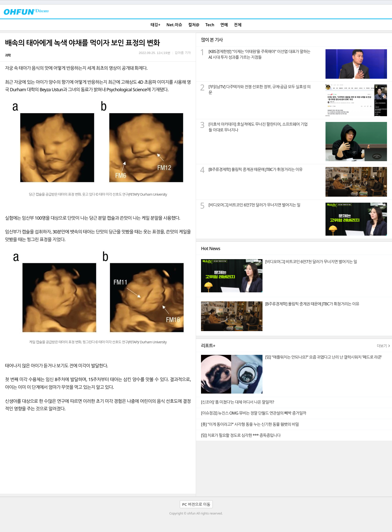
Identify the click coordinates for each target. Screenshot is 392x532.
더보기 (382, 346)
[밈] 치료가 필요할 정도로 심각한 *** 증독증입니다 (241, 435)
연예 (224, 25)
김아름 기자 (183, 53)
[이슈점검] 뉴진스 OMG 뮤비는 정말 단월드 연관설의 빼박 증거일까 (253, 413)
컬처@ (194, 25)
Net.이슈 (174, 25)
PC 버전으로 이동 (196, 504)
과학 (8, 55)
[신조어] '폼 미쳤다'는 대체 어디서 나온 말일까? (237, 402)
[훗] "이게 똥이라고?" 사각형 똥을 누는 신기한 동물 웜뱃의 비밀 (250, 424)
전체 (238, 25)
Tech (210, 25)
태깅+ (155, 25)
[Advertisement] (98, 456)
